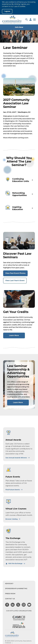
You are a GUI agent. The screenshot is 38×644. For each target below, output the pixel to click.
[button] (27, 20)
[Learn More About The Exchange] (15, 563)
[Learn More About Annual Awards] (18, 458)
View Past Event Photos (16, 274)
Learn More (17, 336)
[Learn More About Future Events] (14, 490)
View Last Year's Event (16, 281)
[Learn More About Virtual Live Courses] (13, 519)
